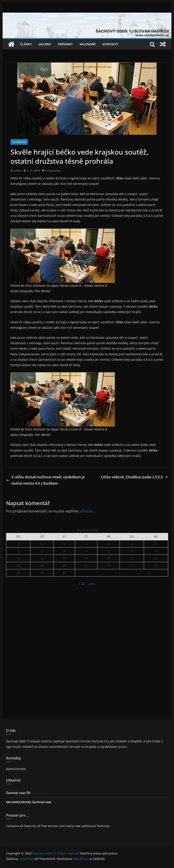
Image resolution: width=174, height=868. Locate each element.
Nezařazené (19, 142)
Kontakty (110, 44)
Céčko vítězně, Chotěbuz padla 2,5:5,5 (134, 477)
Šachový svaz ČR (18, 793)
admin (18, 171)
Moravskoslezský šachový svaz (29, 802)
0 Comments (51, 171)
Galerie (45, 44)
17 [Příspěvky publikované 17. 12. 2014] (64, 558)
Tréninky (65, 44)
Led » (91, 584)
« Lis (82, 584)
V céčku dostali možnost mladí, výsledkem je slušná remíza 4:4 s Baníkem (45, 480)
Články (26, 44)
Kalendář (88, 44)
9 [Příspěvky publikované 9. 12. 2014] (42, 551)
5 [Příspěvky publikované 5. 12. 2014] (109, 544)
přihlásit (86, 511)
